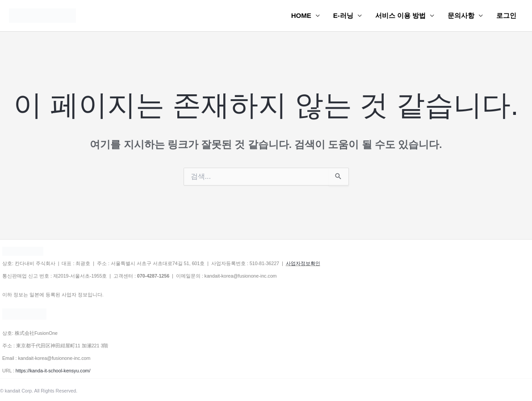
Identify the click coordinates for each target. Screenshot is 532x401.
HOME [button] (301, 15)
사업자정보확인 (303, 263)
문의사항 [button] (461, 15)
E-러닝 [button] (343, 15)
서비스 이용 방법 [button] (400, 15)
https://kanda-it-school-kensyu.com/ (53, 371)
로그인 (506, 15)
